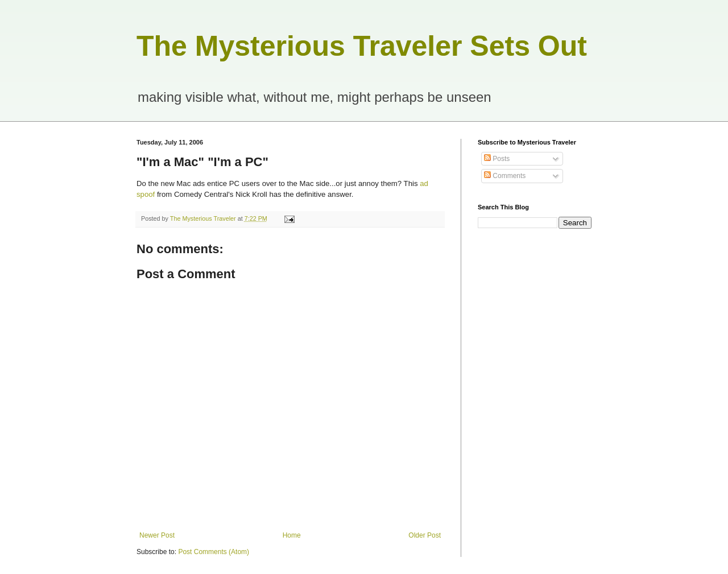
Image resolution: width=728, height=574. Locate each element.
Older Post (425, 535)
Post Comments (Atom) (214, 552)
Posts (497, 159)
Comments (505, 176)
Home (292, 535)
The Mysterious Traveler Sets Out (362, 46)
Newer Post (157, 535)
